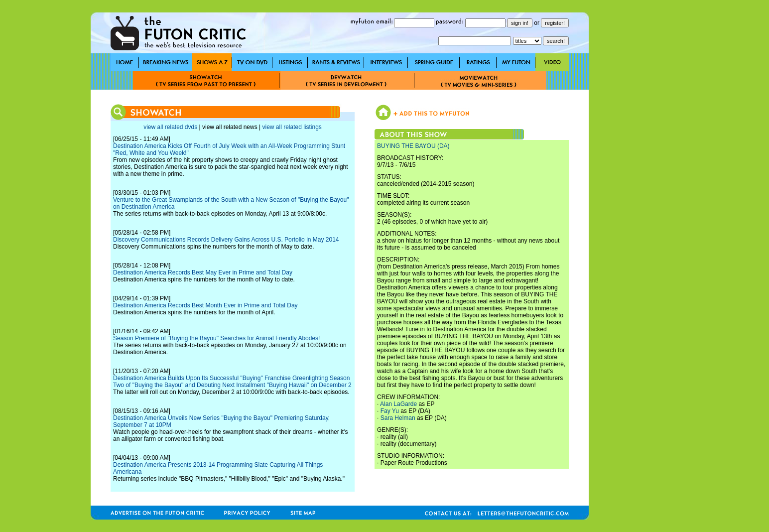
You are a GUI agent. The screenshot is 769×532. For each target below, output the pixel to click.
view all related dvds (170, 127)
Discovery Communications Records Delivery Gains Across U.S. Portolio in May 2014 (226, 240)
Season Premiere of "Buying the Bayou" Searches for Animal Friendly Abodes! (216, 338)
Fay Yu (390, 411)
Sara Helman (398, 418)
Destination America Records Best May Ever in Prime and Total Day (203, 272)
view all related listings (292, 127)
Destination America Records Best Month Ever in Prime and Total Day (205, 305)
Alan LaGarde (398, 404)
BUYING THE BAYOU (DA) (413, 146)
